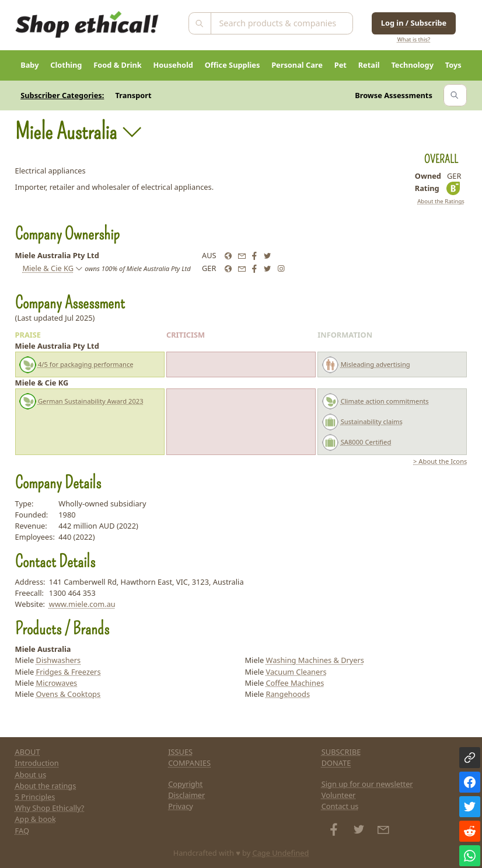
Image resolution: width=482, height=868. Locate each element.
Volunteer (339, 795)
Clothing (66, 65)
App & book (36, 819)
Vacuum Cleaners (296, 672)
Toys (453, 65)
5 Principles (35, 797)
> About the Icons (440, 461)
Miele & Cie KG (48, 268)
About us (31, 775)
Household (173, 65)
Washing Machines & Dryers (315, 660)
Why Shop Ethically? (50, 808)
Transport (134, 95)
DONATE (336, 763)
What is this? (414, 39)
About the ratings (46, 786)
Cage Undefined (281, 853)
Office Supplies (233, 65)
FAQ (22, 831)
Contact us (340, 806)
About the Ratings (441, 201)
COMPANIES (189, 763)
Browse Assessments (394, 95)
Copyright (185, 784)
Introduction (37, 763)
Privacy (181, 806)
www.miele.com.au (82, 604)
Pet (340, 65)
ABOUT (28, 752)
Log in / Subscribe (414, 23)
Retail (369, 65)
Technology (412, 65)
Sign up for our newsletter (367, 784)
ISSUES (180, 752)
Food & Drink (118, 65)
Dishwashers (59, 660)
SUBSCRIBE (341, 752)
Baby (29, 65)
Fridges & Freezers (69, 672)
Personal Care (297, 65)
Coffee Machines (295, 683)
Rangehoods (288, 694)
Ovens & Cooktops (69, 694)
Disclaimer (186, 795)
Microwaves (57, 683)
